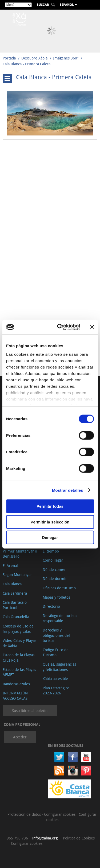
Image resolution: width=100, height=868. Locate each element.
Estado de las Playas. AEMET (20, 672)
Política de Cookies (79, 838)
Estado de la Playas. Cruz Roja (19, 657)
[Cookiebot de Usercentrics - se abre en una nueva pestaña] (60, 327)
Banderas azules (16, 684)
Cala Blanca (12, 584)
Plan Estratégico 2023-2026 (56, 691)
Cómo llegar (53, 560)
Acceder (20, 737)
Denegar (50, 537)
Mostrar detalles (68, 490)
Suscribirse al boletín (30, 711)
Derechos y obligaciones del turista (56, 635)
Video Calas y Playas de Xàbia (19, 643)
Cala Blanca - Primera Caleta (27, 64)
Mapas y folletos (56, 597)
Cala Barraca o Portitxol (15, 605)
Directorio (51, 606)
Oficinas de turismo (59, 588)
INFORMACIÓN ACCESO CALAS (15, 696)
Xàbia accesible (55, 679)
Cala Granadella (16, 617)
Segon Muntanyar (17, 575)
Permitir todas (50, 506)
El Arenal (10, 565)
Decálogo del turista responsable (60, 618)
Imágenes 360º (66, 58)
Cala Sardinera (15, 593)
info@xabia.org (45, 838)
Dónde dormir (55, 579)
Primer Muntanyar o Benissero (20, 554)
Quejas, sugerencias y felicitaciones (59, 667)
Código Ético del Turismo (56, 652)
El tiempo (51, 551)
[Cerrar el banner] (92, 327)
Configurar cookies (60, 814)
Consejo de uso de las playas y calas (18, 629)
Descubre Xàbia (34, 58)
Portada (9, 58)
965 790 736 (17, 838)
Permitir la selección (50, 522)
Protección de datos (25, 814)
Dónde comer (54, 569)
